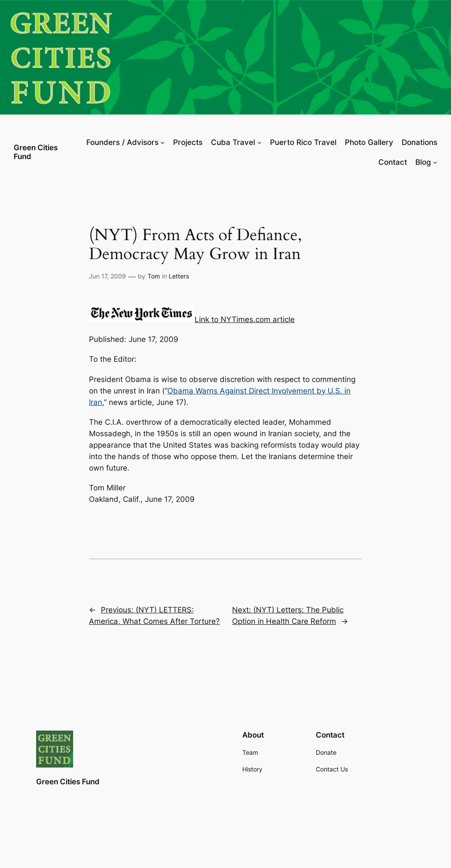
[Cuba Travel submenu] (259, 142)
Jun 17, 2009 (107, 276)
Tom (154, 276)
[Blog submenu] (435, 162)
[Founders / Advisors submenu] (163, 142)
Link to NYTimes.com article (245, 319)
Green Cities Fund (36, 152)
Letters (179, 276)
